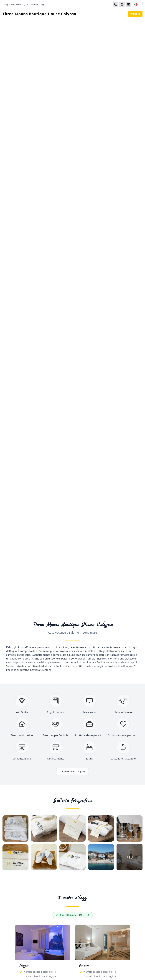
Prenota (135, 14)
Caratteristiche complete (72, 771)
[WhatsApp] (122, 4)
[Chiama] (115, 4)
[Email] (129, 4)
